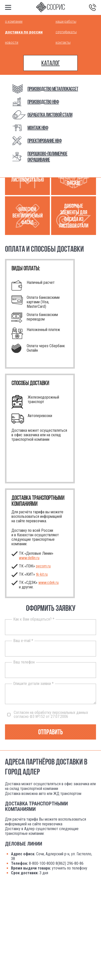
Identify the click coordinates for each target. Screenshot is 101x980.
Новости (12, 42)
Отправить (50, 732)
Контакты (63, 42)
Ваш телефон (24, 662)
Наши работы (66, 21)
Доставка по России (24, 32)
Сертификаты (66, 32)
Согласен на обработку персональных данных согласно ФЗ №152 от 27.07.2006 (48, 715)
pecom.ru (43, 566)
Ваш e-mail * (23, 641)
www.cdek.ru (49, 583)
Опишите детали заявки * (33, 684)
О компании (14, 21)
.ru (42, 574)
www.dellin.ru (29, 558)
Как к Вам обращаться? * (34, 619)
